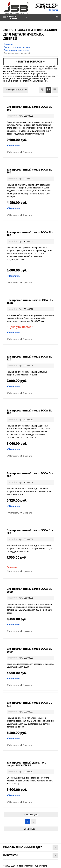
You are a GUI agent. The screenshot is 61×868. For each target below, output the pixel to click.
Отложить (14, 152)
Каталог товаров (12, 18)
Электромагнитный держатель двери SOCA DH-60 (26, 764)
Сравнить (28, 152)
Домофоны (9, 44)
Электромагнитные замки (16, 50)
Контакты (53, 10)
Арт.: (21, 116)
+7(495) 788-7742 (47, 5)
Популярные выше (16, 90)
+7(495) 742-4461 (47, 7)
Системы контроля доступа (17, 47)
